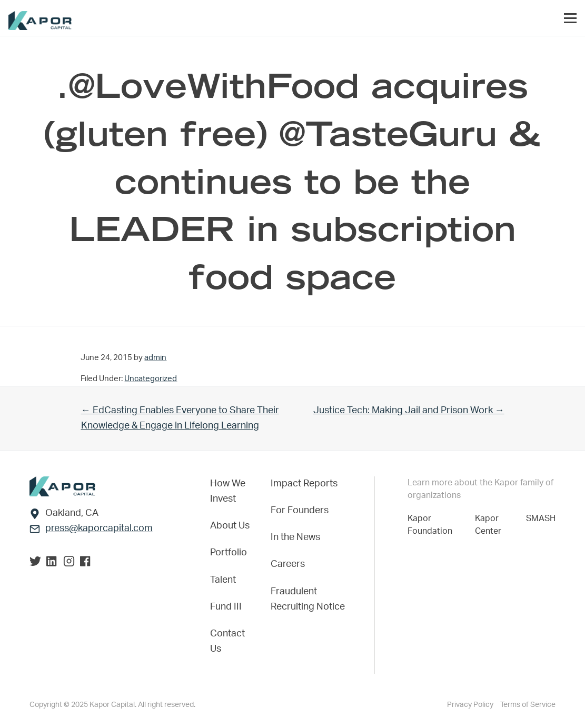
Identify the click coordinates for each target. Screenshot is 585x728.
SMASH (541, 518)
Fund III (226, 607)
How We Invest (228, 491)
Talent (223, 580)
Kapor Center (490, 525)
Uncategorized (151, 379)
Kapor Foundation (432, 525)
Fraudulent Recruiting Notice (308, 599)
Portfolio (229, 553)
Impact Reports (304, 484)
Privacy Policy (471, 705)
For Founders (300, 511)
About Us (230, 526)
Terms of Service (528, 705)
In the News (295, 537)
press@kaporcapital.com (99, 528)
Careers (288, 564)
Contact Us (227, 641)
